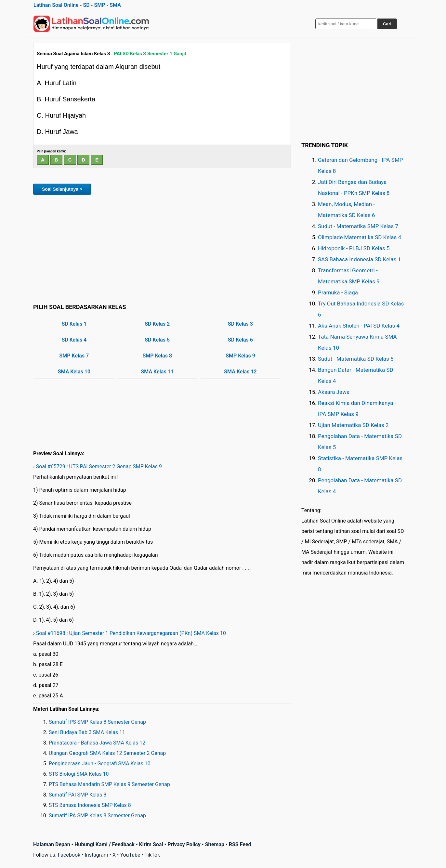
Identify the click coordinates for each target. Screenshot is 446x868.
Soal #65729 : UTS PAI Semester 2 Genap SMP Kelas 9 (99, 466)
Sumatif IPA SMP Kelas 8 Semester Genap (97, 816)
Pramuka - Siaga (338, 292)
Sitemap (215, 844)
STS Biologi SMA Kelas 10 (79, 774)
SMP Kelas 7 (74, 356)
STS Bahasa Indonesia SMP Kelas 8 (90, 805)
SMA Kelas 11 (157, 372)
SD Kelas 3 (240, 324)
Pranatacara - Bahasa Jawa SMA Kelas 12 (97, 743)
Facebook (69, 855)
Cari (387, 24)
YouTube (130, 855)
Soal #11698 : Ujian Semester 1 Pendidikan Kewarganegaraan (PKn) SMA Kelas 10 (131, 633)
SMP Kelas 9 (240, 356)
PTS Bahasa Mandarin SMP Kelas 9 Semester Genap (109, 784)
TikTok (152, 855)
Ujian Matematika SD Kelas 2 (353, 425)
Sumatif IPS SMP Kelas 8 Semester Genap (97, 722)
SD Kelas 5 (157, 340)
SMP (99, 5)
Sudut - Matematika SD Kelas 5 (356, 359)
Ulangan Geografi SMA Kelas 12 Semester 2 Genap (107, 753)
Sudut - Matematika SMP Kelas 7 (358, 226)
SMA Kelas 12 (240, 372)
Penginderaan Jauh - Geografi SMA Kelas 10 (100, 764)
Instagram (96, 855)
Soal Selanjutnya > (62, 189)
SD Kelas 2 (157, 324)
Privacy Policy (184, 844)
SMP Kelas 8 (157, 356)
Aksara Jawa (334, 392)
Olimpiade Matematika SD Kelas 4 (360, 237)
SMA (115, 5)
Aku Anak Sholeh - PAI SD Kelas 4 (359, 326)
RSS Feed (240, 844)
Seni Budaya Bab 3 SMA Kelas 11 (87, 732)
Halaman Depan (52, 844)
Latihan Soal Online (56, 5)
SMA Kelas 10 (74, 372)
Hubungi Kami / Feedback (105, 844)
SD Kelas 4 (74, 340)
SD (86, 5)
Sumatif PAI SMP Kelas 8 (78, 795)
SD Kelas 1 (74, 324)
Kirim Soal (151, 844)
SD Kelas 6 (240, 340)
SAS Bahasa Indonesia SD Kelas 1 (359, 259)
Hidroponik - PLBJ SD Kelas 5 (354, 248)
